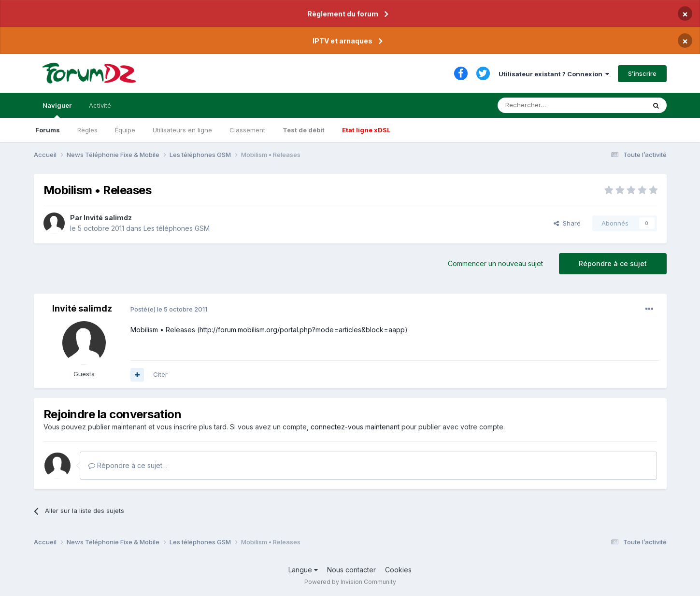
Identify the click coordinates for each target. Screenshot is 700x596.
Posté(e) (169, 309)
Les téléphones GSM (177, 228)
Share (567, 223)
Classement (247, 130)
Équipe (125, 130)
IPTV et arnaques (343, 41)
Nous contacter (351, 570)
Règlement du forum (343, 14)
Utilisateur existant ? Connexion (554, 74)
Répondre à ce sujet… (128, 465)
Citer (160, 374)
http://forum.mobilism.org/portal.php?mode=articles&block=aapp (302, 330)
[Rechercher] (550, 105)
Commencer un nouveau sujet (495, 263)
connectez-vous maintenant (355, 427)
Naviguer (57, 110)
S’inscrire (642, 73)
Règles (87, 130)
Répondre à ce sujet (613, 263)
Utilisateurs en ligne (182, 130)
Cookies (398, 570)
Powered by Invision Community (350, 582)
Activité (100, 105)
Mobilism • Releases (163, 330)
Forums (48, 130)
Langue (303, 570)
